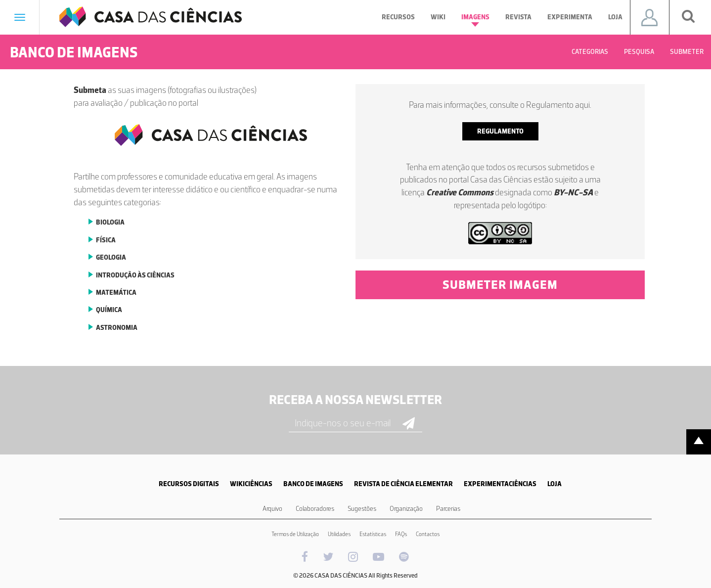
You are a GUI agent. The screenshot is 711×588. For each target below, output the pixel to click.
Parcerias (448, 509)
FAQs (401, 534)
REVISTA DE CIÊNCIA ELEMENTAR (403, 484)
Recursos (398, 17)
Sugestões (362, 509)
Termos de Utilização (295, 534)
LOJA (555, 484)
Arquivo (272, 509)
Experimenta (570, 17)
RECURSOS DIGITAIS (189, 484)
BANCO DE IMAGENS (313, 484)
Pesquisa (639, 52)
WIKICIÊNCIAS (251, 484)
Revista (518, 17)
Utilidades (339, 534)
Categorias (590, 52)
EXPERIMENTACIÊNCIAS (500, 484)
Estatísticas (373, 534)
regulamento (500, 131)
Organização (406, 509)
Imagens (475, 20)
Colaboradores (315, 509)
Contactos (428, 534)
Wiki (438, 17)
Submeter (687, 52)
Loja (615, 17)
